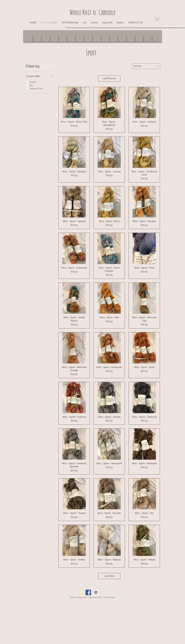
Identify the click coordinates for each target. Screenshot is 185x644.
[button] (157, 18)
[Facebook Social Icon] (88, 592)
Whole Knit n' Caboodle (93, 12)
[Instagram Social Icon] (96, 592)
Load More (109, 576)
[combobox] (146, 66)
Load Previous (109, 78)
